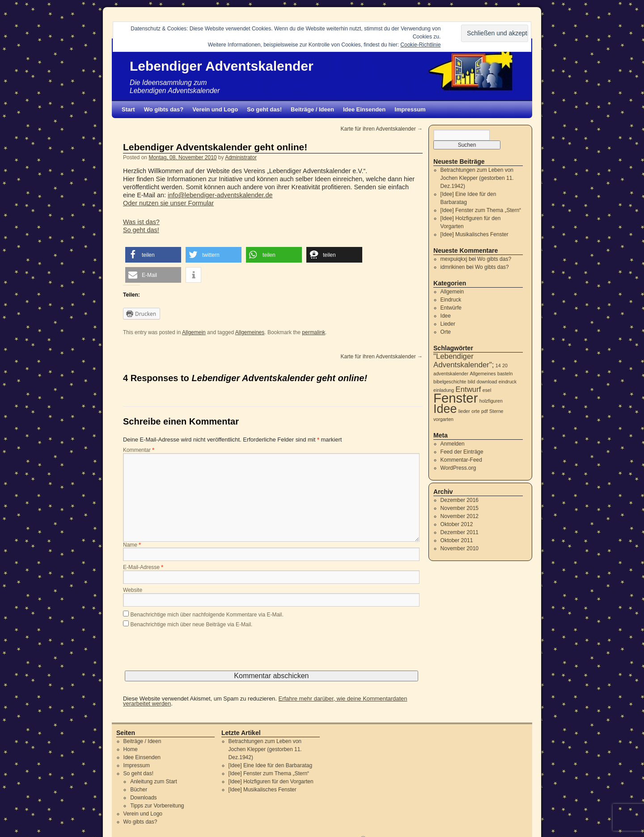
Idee (446, 316)
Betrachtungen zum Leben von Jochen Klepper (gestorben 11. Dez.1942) (477, 178)
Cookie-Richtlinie (420, 45)
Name (132, 545)
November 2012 (460, 516)
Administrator (241, 157)
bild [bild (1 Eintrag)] (472, 382)
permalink (314, 332)
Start (128, 109)
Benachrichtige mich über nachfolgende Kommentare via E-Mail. (207, 615)
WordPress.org (458, 468)
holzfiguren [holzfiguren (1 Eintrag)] (491, 401)
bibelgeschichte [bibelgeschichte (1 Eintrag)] (450, 382)
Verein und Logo (215, 109)
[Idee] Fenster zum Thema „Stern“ (481, 210)
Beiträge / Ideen (312, 109)
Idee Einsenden (364, 109)
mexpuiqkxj (454, 259)
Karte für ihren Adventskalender (382, 129)
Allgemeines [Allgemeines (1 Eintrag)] (483, 374)
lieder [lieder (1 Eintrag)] (464, 411)
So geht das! (264, 109)
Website (133, 591)
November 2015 (460, 508)
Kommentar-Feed (461, 460)
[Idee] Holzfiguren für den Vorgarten (271, 782)
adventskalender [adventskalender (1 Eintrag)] (451, 374)
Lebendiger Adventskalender (222, 66)
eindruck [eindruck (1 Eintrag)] (508, 382)
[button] (153, 255)
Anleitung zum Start (154, 782)
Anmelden (453, 444)
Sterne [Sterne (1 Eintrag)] (496, 411)
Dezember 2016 (460, 500)
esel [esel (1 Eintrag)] (487, 390)
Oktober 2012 (457, 524)
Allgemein (194, 332)
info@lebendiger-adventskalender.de (220, 195)
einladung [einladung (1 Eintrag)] (444, 390)
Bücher (139, 790)
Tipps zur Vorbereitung (157, 806)
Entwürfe (451, 308)
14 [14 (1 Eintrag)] (498, 365)
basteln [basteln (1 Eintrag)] (505, 374)
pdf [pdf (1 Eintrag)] (485, 411)
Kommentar (139, 450)
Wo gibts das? (164, 109)
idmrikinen (453, 267)
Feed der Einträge (462, 452)
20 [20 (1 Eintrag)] (505, 365)
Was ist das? (141, 222)
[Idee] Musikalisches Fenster (475, 234)
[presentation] (191, 653)
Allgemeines (250, 332)
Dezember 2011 (460, 532)
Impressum (410, 109)
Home (131, 749)
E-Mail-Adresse (143, 568)
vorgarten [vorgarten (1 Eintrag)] (443, 419)
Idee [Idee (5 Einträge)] (445, 409)
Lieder (448, 324)
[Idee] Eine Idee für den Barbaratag (270, 765)
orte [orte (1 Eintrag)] (475, 411)
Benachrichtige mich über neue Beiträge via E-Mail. (192, 625)
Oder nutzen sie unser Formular (168, 203)
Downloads (143, 798)
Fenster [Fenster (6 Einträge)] (455, 398)
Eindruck (451, 300)
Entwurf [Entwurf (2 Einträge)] (468, 389)
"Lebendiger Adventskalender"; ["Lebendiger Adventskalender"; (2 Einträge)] (464, 361)
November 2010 (460, 548)
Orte (446, 332)
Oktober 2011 (457, 540)
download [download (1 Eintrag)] (487, 382)
